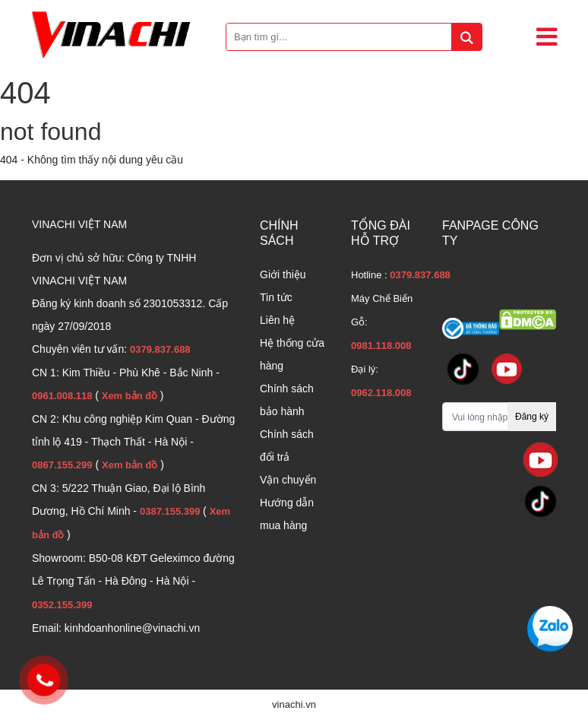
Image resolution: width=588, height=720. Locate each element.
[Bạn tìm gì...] (354, 37)
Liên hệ (277, 320)
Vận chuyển (288, 480)
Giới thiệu (283, 274)
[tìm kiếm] (466, 37)
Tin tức (276, 297)
